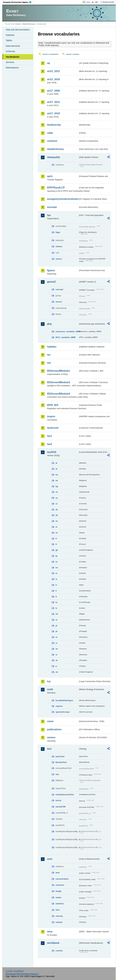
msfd (50, 689)
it (56, 585)
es (57, 533)
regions (59, 706)
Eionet (18, 24)
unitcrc (59, 259)
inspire (51, 416)
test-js (58, 800)
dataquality (53, 157)
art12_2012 (53, 71)
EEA (18, 2)
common (52, 141)
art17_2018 (53, 113)
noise (50, 721)
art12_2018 (53, 79)
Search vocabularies (50, 54)
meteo (58, 897)
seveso (51, 737)
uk (57, 672)
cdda (50, 133)
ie (56, 573)
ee (57, 521)
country (59, 951)
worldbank (53, 943)
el (56, 527)
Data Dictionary (29, 24)
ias (49, 355)
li (56, 591)
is (56, 579)
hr (56, 562)
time (57, 910)
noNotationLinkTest (65, 795)
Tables (9, 40)
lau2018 (52, 452)
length (58, 891)
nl (56, 620)
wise (50, 932)
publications (54, 729)
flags (58, 232)
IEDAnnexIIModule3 (58, 382)
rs (56, 643)
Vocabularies (13, 57)
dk (57, 515)
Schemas (10, 51)
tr (56, 666)
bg (57, 486)
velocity (59, 916)
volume (59, 922)
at (56, 469)
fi (56, 539)
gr (56, 556)
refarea (59, 246)
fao (49, 215)
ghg (49, 324)
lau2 (49, 444)
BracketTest (61, 762)
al (56, 463)
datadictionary (55, 149)
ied (49, 363)
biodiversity (54, 125)
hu (57, 568)
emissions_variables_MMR (67, 332)
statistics (60, 904)
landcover (53, 428)
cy (57, 498)
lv (56, 608)
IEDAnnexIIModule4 (58, 394)
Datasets (10, 35)
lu (56, 602)
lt (56, 597)
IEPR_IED (53, 405)
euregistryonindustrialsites (63, 199)
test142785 (60, 807)
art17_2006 (53, 91)
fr (56, 544)
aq (48, 63)
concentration (62, 879)
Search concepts (73, 54)
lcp (49, 681)
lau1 (49, 436)
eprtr (50, 176)
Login (88, 2)
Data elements (13, 46)
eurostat (52, 207)
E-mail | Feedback (15, 971)
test (49, 749)
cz (57, 504)
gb (57, 550)
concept (59, 289)
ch (57, 492)
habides (52, 347)
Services (10, 62)
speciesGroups (63, 712)
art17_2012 (53, 102)
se (57, 649)
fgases (51, 270)
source (59, 302)
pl (56, 626)
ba (57, 475)
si (56, 655)
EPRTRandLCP (56, 188)
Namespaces (12, 68)
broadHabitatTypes (64, 700)
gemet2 (51, 282)
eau (57, 774)
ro (56, 637)
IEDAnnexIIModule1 (58, 371)
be (57, 480)
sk (57, 660)
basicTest (60, 756)
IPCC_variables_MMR (66, 337)
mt (57, 614)
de (57, 510)
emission (60, 885)
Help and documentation (18, 30)
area (57, 873)
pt (56, 631)
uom (50, 859)
